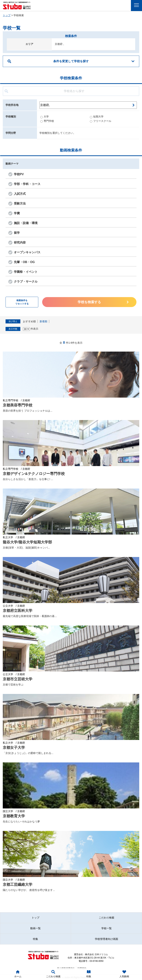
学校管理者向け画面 (106, 939)
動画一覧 (35, 928)
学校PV (19, 174)
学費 (17, 213)
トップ (7, 15)
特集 (35, 939)
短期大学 (97, 117)
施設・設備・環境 (26, 223)
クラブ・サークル (26, 282)
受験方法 (20, 203)
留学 (17, 233)
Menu (137, 5)
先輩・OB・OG (24, 262)
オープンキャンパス (27, 252)
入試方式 (20, 194)
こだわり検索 (106, 918)
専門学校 (47, 121)
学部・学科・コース (27, 184)
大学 (45, 117)
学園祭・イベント (26, 272)
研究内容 (20, 243)
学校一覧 (106, 928)
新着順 (43, 321)
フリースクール (101, 121)
